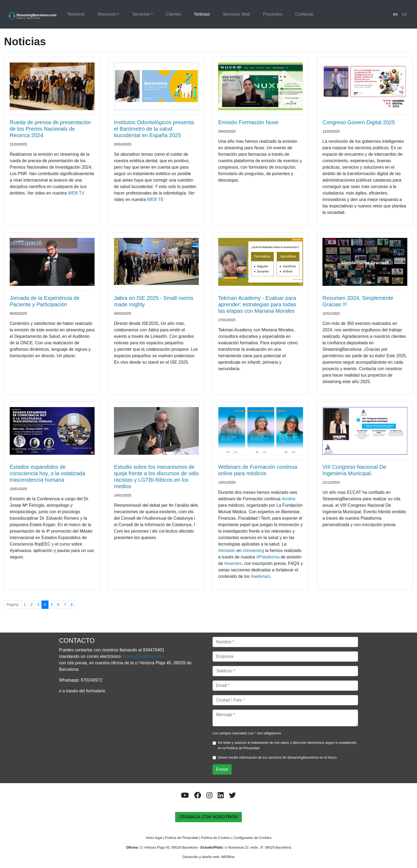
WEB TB (155, 199)
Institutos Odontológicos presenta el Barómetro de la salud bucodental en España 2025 (154, 129)
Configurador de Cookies (252, 838)
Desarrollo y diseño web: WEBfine (208, 857)
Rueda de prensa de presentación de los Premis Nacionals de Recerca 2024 (50, 129)
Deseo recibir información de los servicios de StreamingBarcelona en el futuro (277, 757)
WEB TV (76, 193)
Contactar (305, 14)
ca (404, 14)
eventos (233, 563)
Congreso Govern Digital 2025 (359, 122)
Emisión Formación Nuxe (248, 122)
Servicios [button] (141, 14)
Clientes (174, 14)
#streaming (253, 551)
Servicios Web (236, 14)
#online (289, 499)
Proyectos (272, 14)
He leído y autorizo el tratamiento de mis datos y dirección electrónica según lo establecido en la (287, 745)
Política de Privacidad (243, 748)
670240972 (92, 680)
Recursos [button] (107, 14)
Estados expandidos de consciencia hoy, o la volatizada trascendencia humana (47, 473)
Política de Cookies (216, 838)
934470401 (154, 650)
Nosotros (76, 14)
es (395, 14)
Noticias (202, 14)
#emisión (227, 551)
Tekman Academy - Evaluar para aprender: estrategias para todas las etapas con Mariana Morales (257, 304)
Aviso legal (154, 838)
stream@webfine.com (143, 656)
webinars (261, 576)
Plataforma (268, 557)
